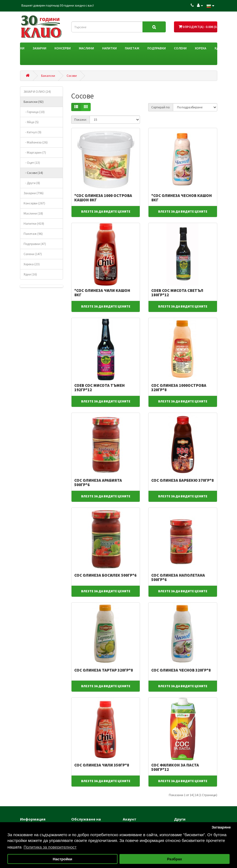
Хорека (201, 48)
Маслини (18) (33, 213)
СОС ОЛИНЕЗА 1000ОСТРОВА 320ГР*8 (179, 388)
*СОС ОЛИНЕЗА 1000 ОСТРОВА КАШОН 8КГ (103, 198)
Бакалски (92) (34, 102)
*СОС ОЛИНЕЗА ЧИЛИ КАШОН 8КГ (102, 293)
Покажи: (81, 119)
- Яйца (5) (31, 122)
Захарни (39, 48)
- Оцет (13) (32, 163)
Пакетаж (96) (33, 234)
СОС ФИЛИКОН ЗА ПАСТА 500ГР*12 (175, 767)
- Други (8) (32, 183)
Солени (180, 48)
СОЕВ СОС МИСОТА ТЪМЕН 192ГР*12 (99, 388)
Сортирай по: (161, 107)
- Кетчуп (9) (32, 132)
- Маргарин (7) (35, 152)
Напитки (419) (34, 223)
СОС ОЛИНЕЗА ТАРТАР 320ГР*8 (104, 670)
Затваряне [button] (221, 827)
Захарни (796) (34, 193)
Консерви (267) (34, 203)
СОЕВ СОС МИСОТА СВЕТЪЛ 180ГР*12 (177, 293)
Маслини (86, 48)
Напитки (109, 48)
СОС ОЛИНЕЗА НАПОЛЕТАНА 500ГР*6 (178, 577)
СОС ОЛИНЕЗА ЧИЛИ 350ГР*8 (102, 765)
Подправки (157, 48)
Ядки (219, 48)
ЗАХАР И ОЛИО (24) (37, 91)
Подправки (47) (35, 244)
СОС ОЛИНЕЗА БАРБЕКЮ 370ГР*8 (182, 480)
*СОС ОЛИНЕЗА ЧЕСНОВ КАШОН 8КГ (182, 198)
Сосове (72, 76)
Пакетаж (132, 48)
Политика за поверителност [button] (50, 847)
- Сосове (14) (33, 173)
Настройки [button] (62, 859)
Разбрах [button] (175, 859)
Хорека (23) (32, 264)
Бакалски (16, 48)
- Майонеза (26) (36, 142)
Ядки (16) (30, 274)
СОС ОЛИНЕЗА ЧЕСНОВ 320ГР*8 (181, 670)
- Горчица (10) (34, 112)
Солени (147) (33, 254)
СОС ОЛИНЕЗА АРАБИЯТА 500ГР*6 (98, 483)
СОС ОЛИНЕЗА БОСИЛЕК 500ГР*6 (105, 575)
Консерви (63, 48)
